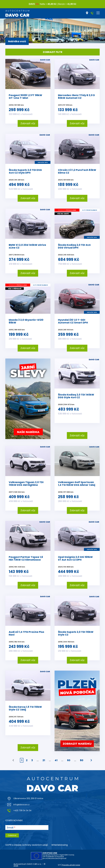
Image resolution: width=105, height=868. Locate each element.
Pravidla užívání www (71, 865)
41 (56, 760)
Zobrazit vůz (28, 123)
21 (44, 760)
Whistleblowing (60, 845)
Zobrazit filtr (53, 52)
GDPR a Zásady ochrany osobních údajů (27, 845)
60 (69, 760)
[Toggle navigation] (98, 13)
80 (82, 760)
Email (10, 828)
